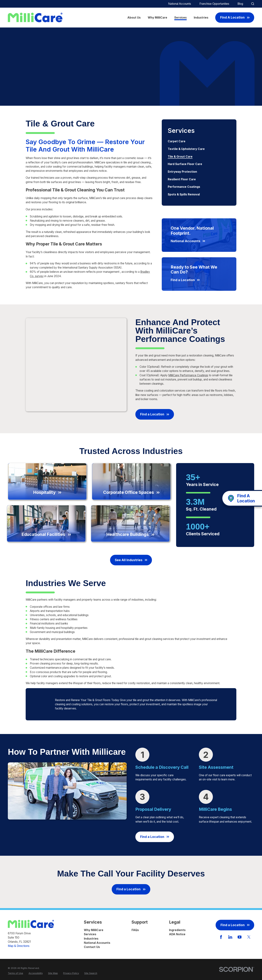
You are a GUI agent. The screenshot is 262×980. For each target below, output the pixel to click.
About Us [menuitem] (134, 18)
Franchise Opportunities (214, 4)
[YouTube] (240, 937)
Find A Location (235, 17)
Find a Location (155, 414)
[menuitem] (199, 141)
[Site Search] (253, 4)
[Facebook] (221, 937)
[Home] (35, 17)
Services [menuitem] (180, 18)
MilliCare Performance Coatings (188, 375)
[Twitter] (249, 937)
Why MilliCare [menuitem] (157, 18)
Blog (240, 4)
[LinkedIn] (230, 937)
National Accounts (180, 4)
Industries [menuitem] (201, 18)
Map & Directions (19, 946)
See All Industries (131, 560)
